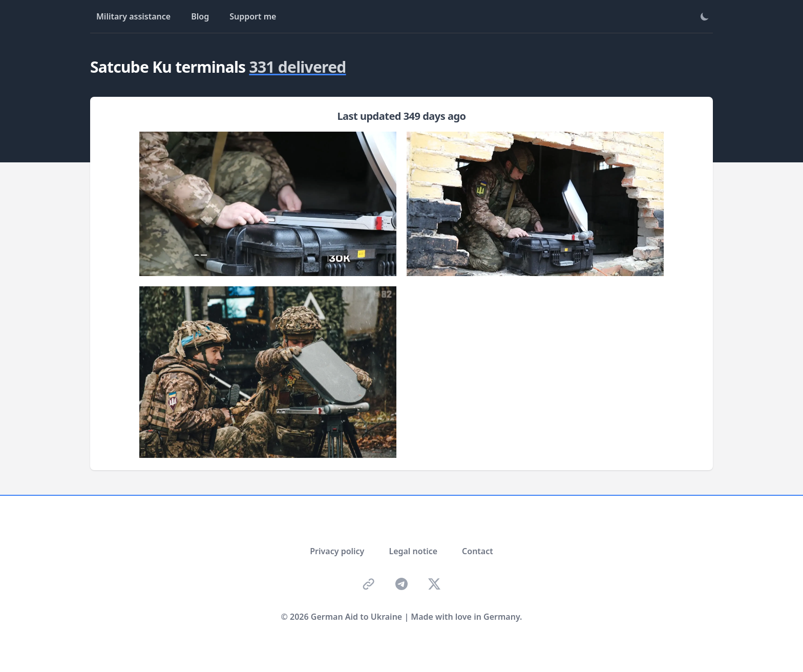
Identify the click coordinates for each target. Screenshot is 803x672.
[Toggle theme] (705, 16)
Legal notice (413, 551)
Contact (478, 551)
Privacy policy (337, 551)
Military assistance (133, 16)
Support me (253, 16)
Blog (200, 16)
